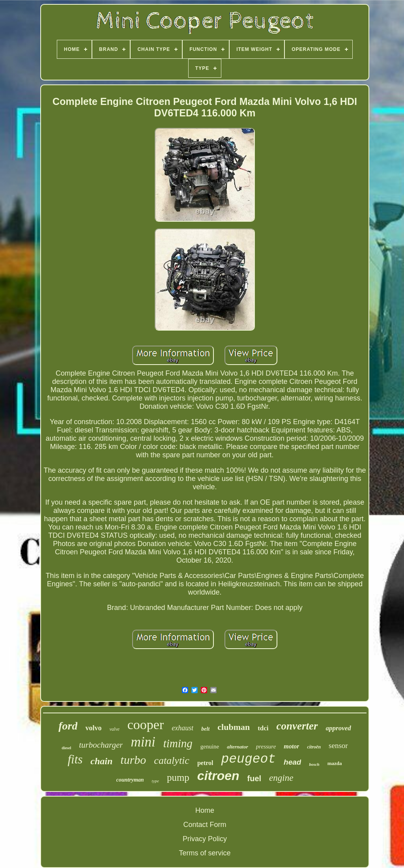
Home (205, 810)
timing (178, 743)
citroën (314, 747)
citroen (218, 776)
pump (178, 777)
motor (291, 746)
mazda (335, 763)
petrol (205, 763)
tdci (263, 728)
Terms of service (205, 853)
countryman (130, 780)
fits (75, 759)
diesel (66, 748)
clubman (234, 727)
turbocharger (101, 745)
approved (339, 728)
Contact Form (205, 825)
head (292, 762)
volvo (93, 728)
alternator (237, 747)
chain (101, 761)
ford (68, 726)
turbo (133, 760)
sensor (338, 745)
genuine (210, 746)
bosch (314, 764)
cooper (146, 725)
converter (297, 726)
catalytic (172, 760)
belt (205, 729)
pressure (266, 746)
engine (281, 778)
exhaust (182, 728)
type (155, 781)
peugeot (248, 759)
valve (114, 729)
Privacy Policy (205, 839)
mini (143, 742)
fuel (254, 778)
